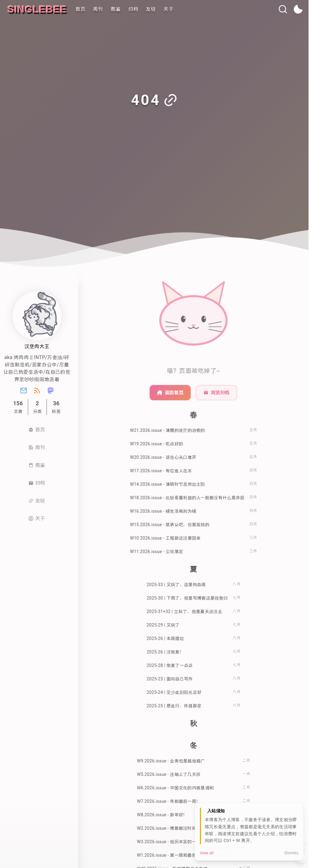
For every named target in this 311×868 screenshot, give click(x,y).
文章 (18, 407)
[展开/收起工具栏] (301, 858)
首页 (81, 9)
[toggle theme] (298, 9)
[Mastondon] (51, 391)
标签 (56, 407)
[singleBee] (37, 9)
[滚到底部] (301, 847)
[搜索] (283, 9)
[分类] (37, 407)
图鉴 (116, 9)
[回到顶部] (301, 840)
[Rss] (37, 391)
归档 (133, 9)
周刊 (98, 9)
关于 (169, 9)
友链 (151, 9)
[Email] (24, 391)
